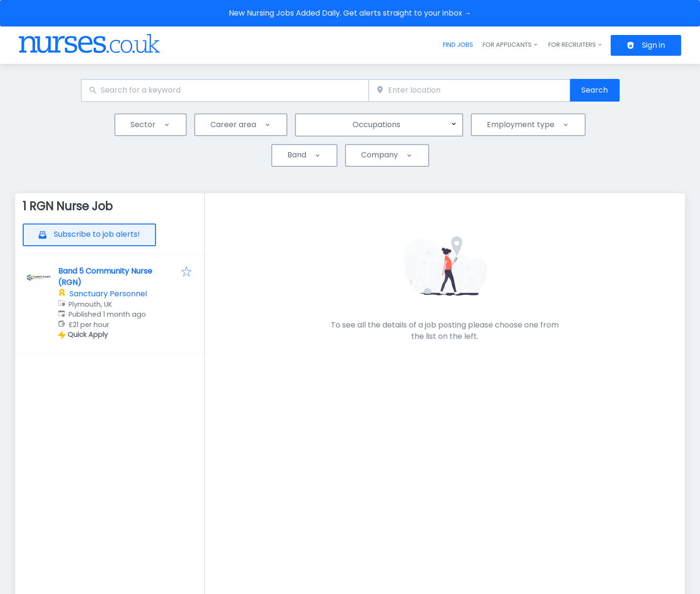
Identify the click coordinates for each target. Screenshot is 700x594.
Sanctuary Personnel (108, 294)
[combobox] (225, 90)
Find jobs (458, 45)
